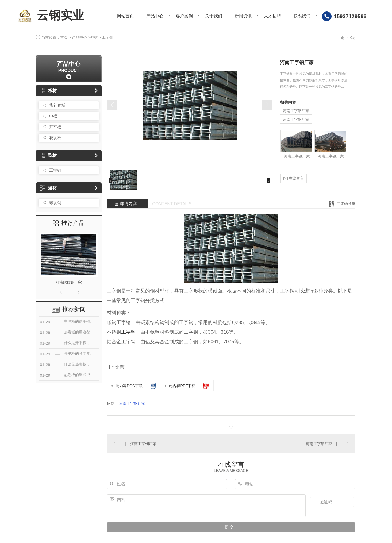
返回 (348, 38)
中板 (53, 116)
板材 (48, 90)
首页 (64, 37)
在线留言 (294, 178)
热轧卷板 (57, 105)
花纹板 (55, 138)
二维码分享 (346, 203)
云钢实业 (60, 15)
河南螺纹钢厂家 (69, 282)
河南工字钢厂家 (296, 111)
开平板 (55, 127)
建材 (48, 188)
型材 (94, 37)
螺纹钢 (55, 203)
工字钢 (107, 37)
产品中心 (79, 37)
